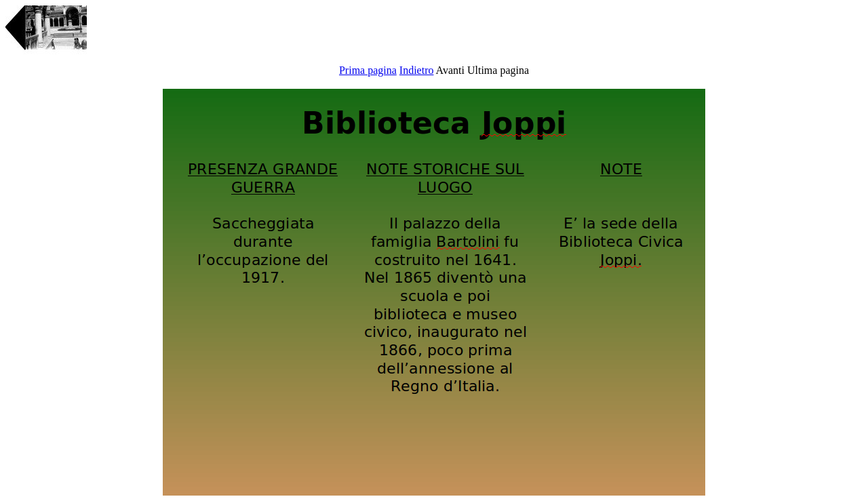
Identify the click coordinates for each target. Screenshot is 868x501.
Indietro (417, 70)
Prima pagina (368, 70)
